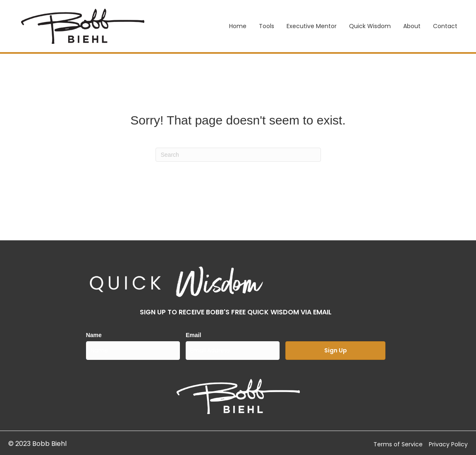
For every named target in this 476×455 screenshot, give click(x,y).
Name (94, 335)
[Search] (238, 155)
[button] (335, 351)
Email (193, 335)
